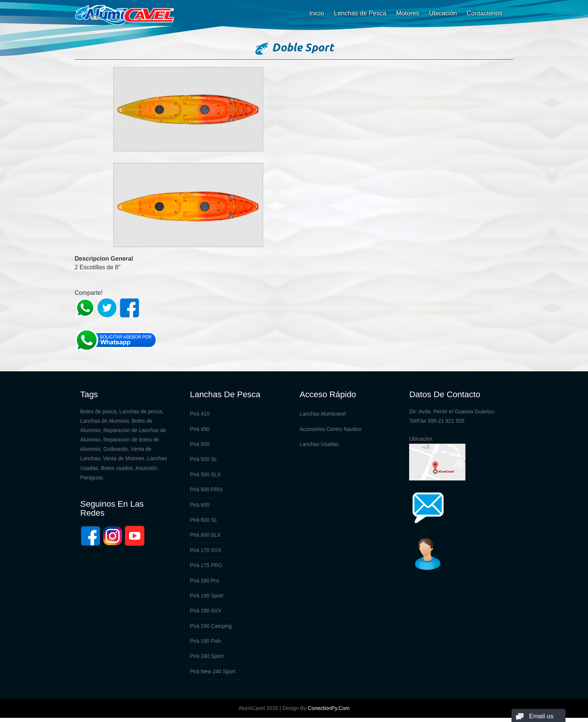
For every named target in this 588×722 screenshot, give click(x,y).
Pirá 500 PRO (206, 491)
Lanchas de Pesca (360, 13)
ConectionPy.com (329, 712)
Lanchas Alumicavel (323, 414)
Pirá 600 (199, 507)
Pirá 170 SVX (205, 553)
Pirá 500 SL (203, 461)
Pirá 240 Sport (207, 660)
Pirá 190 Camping (211, 630)
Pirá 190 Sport (207, 599)
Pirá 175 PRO (206, 568)
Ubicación (443, 13)
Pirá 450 (199, 430)
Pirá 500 (199, 445)
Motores (407, 13)
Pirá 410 (199, 414)
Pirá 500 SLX (205, 476)
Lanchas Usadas (319, 445)
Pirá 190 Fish (205, 645)
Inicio (317, 13)
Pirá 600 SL (203, 522)
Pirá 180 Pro (204, 584)
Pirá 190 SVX (205, 614)
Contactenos (485, 13)
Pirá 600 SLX (205, 537)
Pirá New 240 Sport (212, 676)
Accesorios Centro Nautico (331, 430)
